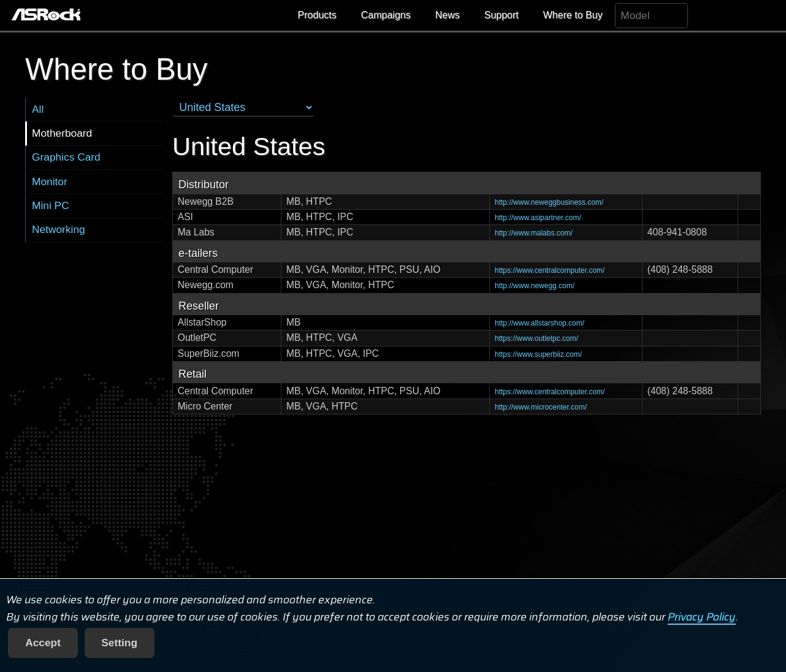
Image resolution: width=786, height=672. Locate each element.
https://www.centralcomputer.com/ (550, 270)
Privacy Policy (702, 617)
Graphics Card (66, 157)
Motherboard (62, 133)
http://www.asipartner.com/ (538, 218)
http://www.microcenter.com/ (541, 407)
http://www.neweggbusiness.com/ (549, 202)
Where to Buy (573, 15)
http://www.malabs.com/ (534, 233)
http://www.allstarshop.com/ (540, 323)
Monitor (50, 181)
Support (502, 15)
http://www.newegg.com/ (535, 286)
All (38, 109)
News (448, 15)
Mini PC (51, 205)
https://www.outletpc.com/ (536, 338)
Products (317, 15)
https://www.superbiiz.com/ (538, 354)
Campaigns (386, 15)
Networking (59, 229)
